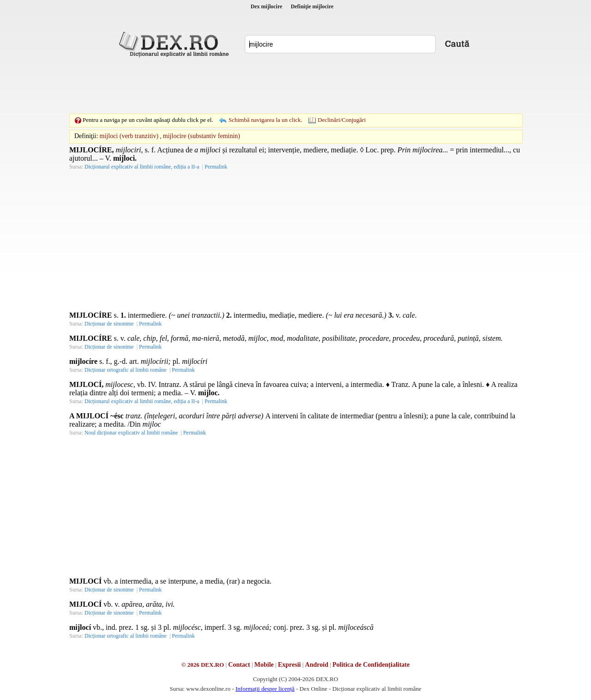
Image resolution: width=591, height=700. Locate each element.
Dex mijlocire (267, 6)
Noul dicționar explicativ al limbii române (131, 433)
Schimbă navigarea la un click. (265, 120)
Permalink (216, 167)
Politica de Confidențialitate (371, 665)
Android (317, 665)
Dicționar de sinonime (109, 324)
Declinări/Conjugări (342, 120)
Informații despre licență (265, 689)
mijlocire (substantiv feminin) (202, 136)
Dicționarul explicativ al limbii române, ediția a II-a (142, 167)
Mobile (264, 665)
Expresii (289, 665)
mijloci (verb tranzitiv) (129, 136)
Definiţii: (86, 136)
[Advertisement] (295, 85)
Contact (239, 665)
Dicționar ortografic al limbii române (126, 370)
